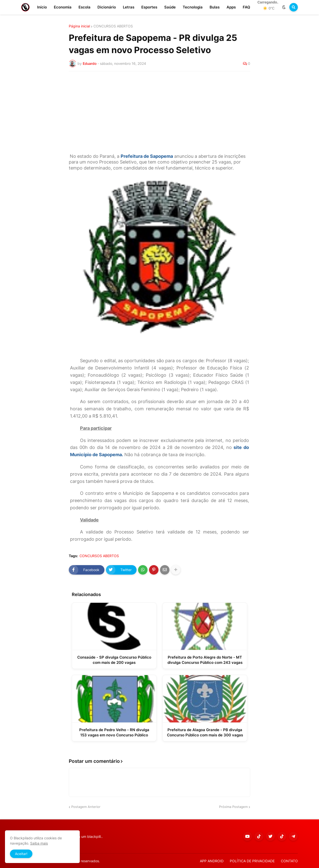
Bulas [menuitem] (215, 7)
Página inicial (79, 26)
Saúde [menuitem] (170, 7)
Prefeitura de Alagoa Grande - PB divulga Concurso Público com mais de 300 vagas (205, 732)
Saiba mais (39, 843)
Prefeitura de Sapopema (147, 156)
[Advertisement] (159, 112)
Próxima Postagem (233, 807)
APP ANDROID (212, 861)
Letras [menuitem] (129, 7)
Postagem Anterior (86, 807)
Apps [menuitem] (231, 7)
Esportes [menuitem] (149, 7)
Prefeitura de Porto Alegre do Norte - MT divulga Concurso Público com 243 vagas (205, 660)
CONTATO (289, 861)
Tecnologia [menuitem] (193, 7)
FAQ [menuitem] (246, 7)
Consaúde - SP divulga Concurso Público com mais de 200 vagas (114, 660)
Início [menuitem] (42, 7)
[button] (284, 7)
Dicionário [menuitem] (107, 7)
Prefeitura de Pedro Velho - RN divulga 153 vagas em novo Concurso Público (114, 732)
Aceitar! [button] (21, 854)
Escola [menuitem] (84, 7)
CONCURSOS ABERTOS (113, 26)
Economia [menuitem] (63, 7)
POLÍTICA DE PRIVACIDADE (252, 861)
